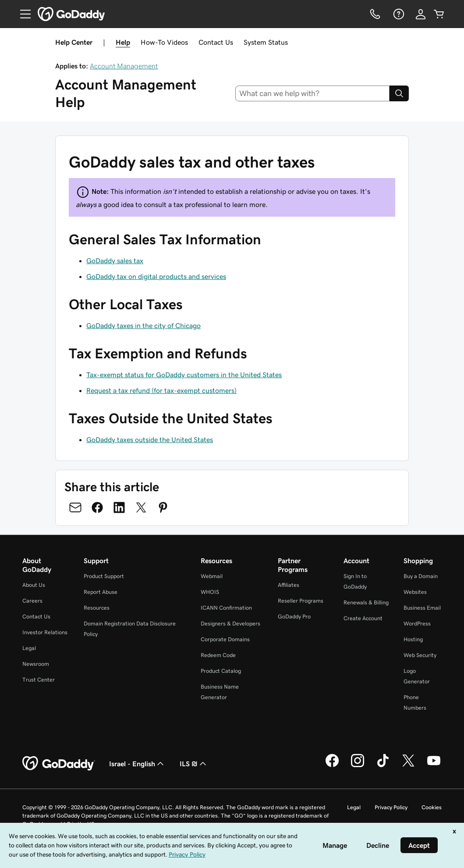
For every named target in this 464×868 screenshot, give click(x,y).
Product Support (104, 576)
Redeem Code (218, 655)
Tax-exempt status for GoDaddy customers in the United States (184, 375)
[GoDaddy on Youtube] (434, 766)
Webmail (212, 576)
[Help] (398, 14)
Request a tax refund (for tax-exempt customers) (161, 390)
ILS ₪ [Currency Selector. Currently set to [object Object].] (194, 764)
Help (123, 42)
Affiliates (289, 585)
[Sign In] (421, 14)
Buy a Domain (421, 576)
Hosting (413, 639)
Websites (415, 592)
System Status (266, 42)
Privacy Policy (391, 807)
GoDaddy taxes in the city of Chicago (143, 325)
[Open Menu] (22, 14)
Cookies (432, 807)
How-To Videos (164, 42)
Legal (29, 648)
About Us (34, 585)
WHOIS (210, 592)
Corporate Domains (225, 639)
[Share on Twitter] (141, 507)
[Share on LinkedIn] (119, 507)
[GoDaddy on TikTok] (383, 766)
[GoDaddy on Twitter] (408, 766)
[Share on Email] (75, 507)
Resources (97, 608)
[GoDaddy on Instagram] (358, 766)
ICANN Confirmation (226, 608)
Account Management (124, 66)
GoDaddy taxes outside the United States (150, 439)
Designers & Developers (230, 623)
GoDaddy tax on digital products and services (156, 276)
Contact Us (216, 42)
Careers (32, 601)
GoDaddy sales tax (115, 261)
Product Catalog (221, 671)
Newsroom (36, 664)
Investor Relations (45, 632)
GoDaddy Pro (294, 616)
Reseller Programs (301, 601)
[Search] (399, 93)
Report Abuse (101, 592)
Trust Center (39, 680)
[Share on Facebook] (97, 507)
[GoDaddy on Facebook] (332, 766)
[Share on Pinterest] (163, 507)
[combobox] (312, 93)
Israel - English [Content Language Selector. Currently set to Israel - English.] (137, 764)
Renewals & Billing (366, 602)
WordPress (417, 623)
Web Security (420, 655)
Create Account (363, 618)
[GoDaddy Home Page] (59, 764)
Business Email (422, 608)
